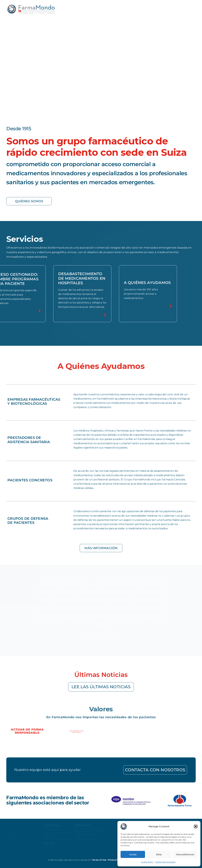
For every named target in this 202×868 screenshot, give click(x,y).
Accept (133, 854)
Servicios (83, 826)
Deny (159, 854)
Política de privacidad (165, 862)
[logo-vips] (131, 796)
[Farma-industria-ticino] (180, 796)
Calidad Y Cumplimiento (58, 840)
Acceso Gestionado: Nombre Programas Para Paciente (91, 831)
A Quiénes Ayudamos (87, 840)
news (49, 844)
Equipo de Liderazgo (56, 833)
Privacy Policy (116, 860)
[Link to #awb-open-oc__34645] (193, 7)
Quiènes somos (53, 830)
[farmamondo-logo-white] (22, 833)
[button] (196, 826)
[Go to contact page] (101, 770)
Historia (49, 837)
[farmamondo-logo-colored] (31, 6)
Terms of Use (99, 860)
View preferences (185, 854)
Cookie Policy (147, 862)
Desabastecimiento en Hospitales (87, 836)
